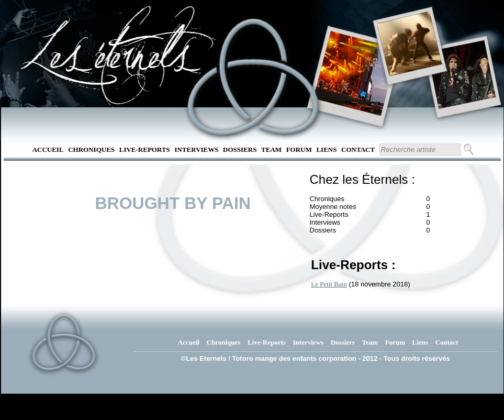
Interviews (196, 150)
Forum (299, 150)
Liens (326, 150)
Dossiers (240, 150)
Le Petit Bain (329, 284)
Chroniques (91, 150)
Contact (358, 150)
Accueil (48, 150)
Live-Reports (145, 150)
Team (271, 150)
